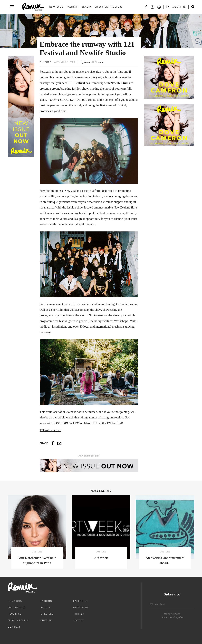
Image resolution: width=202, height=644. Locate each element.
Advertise (15, 614)
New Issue (56, 7)
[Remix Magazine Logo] (33, 7)
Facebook (80, 601)
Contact (14, 627)
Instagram (81, 607)
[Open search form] (193, 7)
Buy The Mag (17, 607)
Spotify (79, 620)
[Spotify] (159, 7)
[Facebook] (146, 7)
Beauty (87, 7)
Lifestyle (101, 7)
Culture (117, 7)
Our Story (15, 601)
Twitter (79, 614)
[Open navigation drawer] (12, 7)
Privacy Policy (18, 620)
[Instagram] (153, 7)
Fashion (72, 7)
